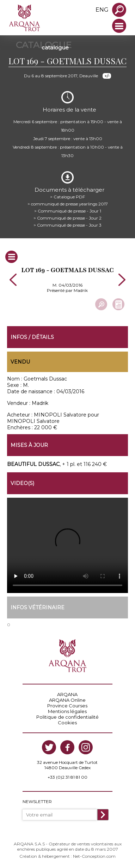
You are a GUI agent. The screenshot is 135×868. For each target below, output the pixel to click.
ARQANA (67, 694)
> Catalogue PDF (67, 197)
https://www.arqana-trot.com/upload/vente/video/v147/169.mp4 (67, 545)
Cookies (67, 723)
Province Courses (67, 706)
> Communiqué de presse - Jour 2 (67, 218)
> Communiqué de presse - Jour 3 (67, 225)
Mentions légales (67, 711)
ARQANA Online (67, 700)
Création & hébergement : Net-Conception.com (67, 856)
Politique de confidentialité (67, 717)
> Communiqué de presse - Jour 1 (68, 211)
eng (102, 10)
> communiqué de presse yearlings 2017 (68, 204)
